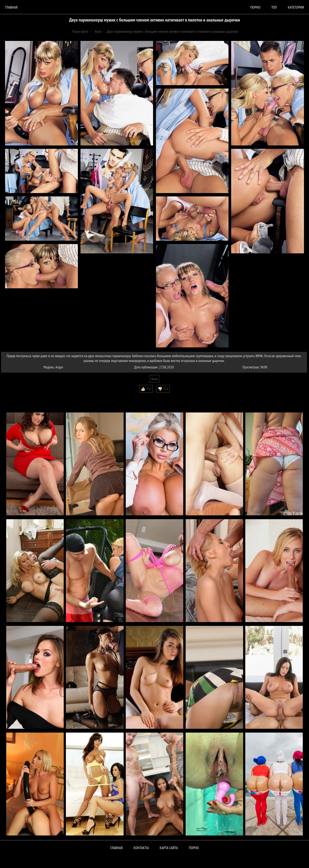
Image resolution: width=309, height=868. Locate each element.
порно (255, 7)
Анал (154, 379)
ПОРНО (194, 848)
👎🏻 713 (163, 389)
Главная (11, 7)
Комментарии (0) (15, 396)
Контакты (141, 848)
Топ (274, 7)
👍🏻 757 (146, 389)
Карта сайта (169, 848)
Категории (296, 7)
